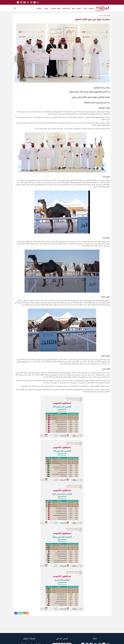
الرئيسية (91, 8)
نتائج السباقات (66, 8)
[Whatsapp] (22, 613)
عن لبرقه (40, 8)
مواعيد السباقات (56, 8)
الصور (73, 8)
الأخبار (85, 8)
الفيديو (79, 8)
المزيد (47, 8)
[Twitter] (19, 613)
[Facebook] (16, 613)
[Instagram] (24, 613)
